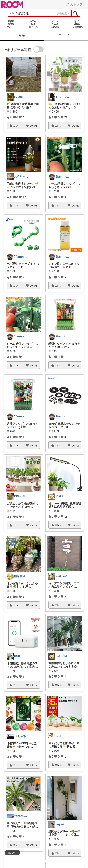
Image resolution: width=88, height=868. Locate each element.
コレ (17, 126)
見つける (33, 24)
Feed (11, 24)
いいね (33, 126)
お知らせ (55, 24)
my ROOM (77, 24)
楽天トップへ (76, 4)
